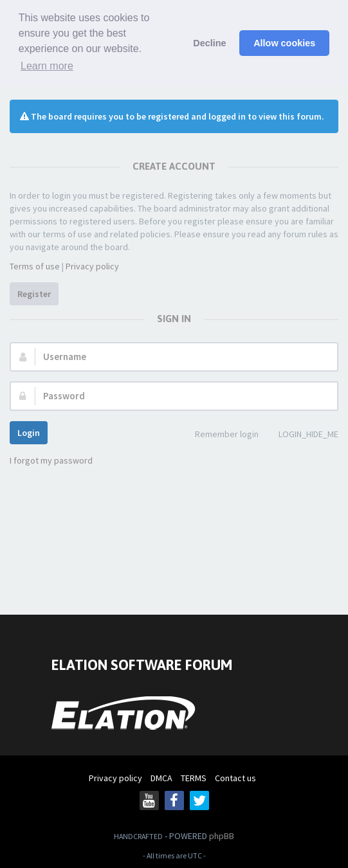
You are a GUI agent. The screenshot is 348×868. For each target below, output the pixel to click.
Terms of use (35, 266)
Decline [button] (209, 43)
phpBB (222, 836)
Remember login (220, 435)
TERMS (194, 778)
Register (34, 294)
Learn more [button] (47, 66)
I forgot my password (51, 460)
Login (29, 433)
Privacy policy (92, 266)
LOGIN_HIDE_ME (301, 435)
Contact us (235, 778)
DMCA (161, 778)
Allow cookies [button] (284, 43)
